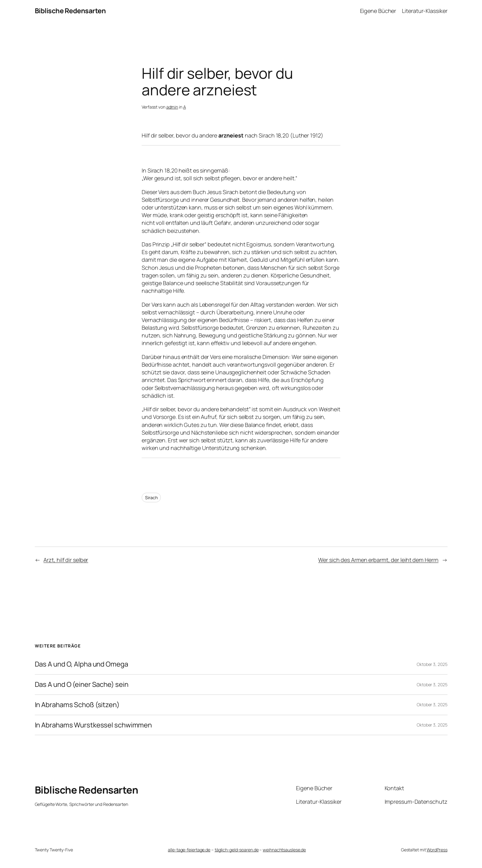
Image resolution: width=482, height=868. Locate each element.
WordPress (437, 850)
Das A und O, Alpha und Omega (81, 664)
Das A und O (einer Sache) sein (82, 685)
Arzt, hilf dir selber (66, 560)
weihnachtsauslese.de (284, 850)
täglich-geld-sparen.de (237, 850)
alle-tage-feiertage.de (189, 850)
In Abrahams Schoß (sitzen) (77, 705)
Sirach (151, 498)
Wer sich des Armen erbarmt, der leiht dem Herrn (378, 560)
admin (172, 107)
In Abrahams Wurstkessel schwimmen (93, 725)
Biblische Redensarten (70, 11)
